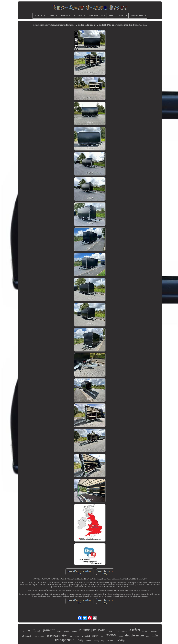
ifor (65, 635)
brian (145, 631)
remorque (88, 630)
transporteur (65, 640)
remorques (154, 631)
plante (74, 631)
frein (155, 635)
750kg (80, 640)
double (111, 635)
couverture (53, 636)
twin (102, 630)
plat (24, 631)
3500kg (120, 640)
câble (117, 631)
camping (96, 641)
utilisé (89, 641)
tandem (121, 637)
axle (148, 636)
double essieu (134, 635)
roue (110, 631)
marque (66, 631)
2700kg (86, 636)
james (95, 636)
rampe (124, 631)
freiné (71, 637)
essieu (135, 630)
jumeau (49, 630)
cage (103, 641)
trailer (78, 636)
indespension (39, 636)
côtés (102, 637)
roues (59, 631)
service (110, 640)
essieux (26, 636)
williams (34, 630)
